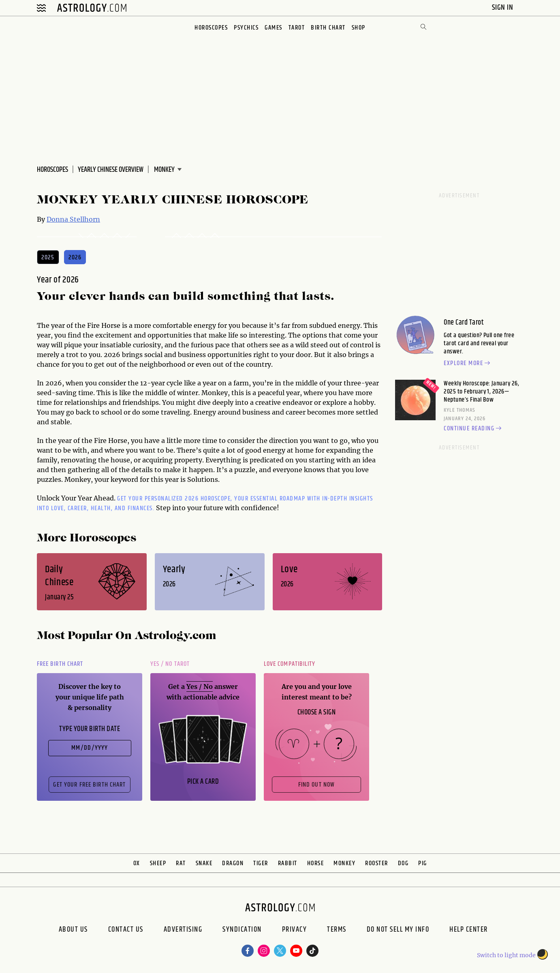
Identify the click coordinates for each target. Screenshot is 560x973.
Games (274, 28)
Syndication (242, 930)
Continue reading (474, 429)
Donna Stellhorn (73, 219)
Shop (359, 28)
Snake (204, 863)
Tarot (297, 28)
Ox (137, 863)
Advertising (183, 930)
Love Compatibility (290, 664)
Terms (337, 930)
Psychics (246, 28)
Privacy (295, 930)
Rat (181, 863)
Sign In (503, 7)
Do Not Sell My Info (398, 930)
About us (73, 930)
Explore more (468, 364)
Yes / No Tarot (170, 664)
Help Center (469, 930)
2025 (48, 258)
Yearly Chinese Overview (111, 170)
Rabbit (288, 863)
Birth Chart (328, 28)
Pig (423, 863)
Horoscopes (211, 28)
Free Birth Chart (60, 664)
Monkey (344, 863)
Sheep (158, 863)
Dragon (233, 863)
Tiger (261, 863)
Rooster (377, 863)
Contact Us (126, 930)
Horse (316, 863)
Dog (403, 863)
